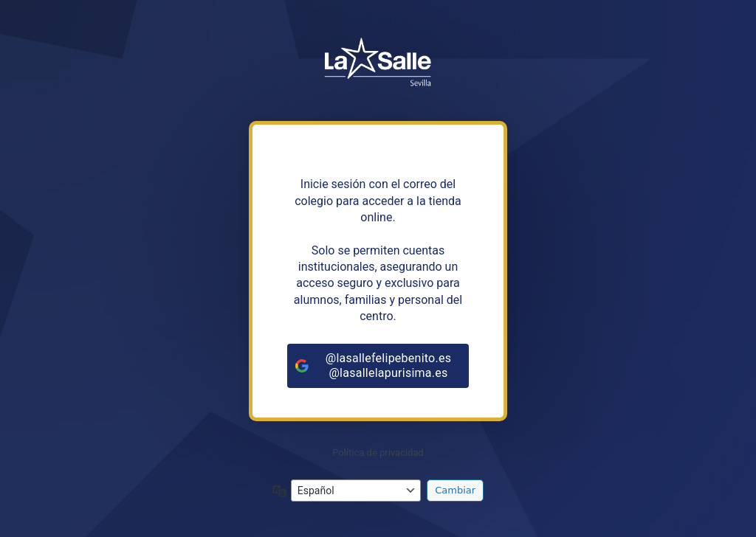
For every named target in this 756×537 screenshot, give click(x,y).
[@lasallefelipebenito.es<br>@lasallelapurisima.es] (378, 366)
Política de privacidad (378, 453)
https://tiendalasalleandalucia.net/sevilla (378, 66)
